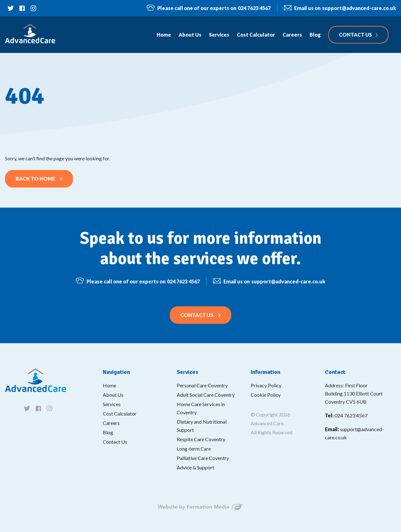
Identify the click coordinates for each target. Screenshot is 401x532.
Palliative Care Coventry (203, 458)
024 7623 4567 (208, 8)
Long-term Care (194, 449)
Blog (108, 432)
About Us (113, 395)
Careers (111, 423)
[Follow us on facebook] (22, 8)
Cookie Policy (266, 395)
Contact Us (197, 319)
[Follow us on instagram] (33, 8)
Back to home (35, 179)
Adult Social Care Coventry (206, 395)
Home (109, 385)
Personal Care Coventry (202, 385)
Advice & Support (195, 467)
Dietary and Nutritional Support (202, 426)
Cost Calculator (120, 413)
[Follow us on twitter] (11, 8)
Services (112, 404)
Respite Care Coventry (201, 439)
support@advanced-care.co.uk (340, 8)
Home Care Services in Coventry (201, 408)
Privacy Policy (266, 385)
